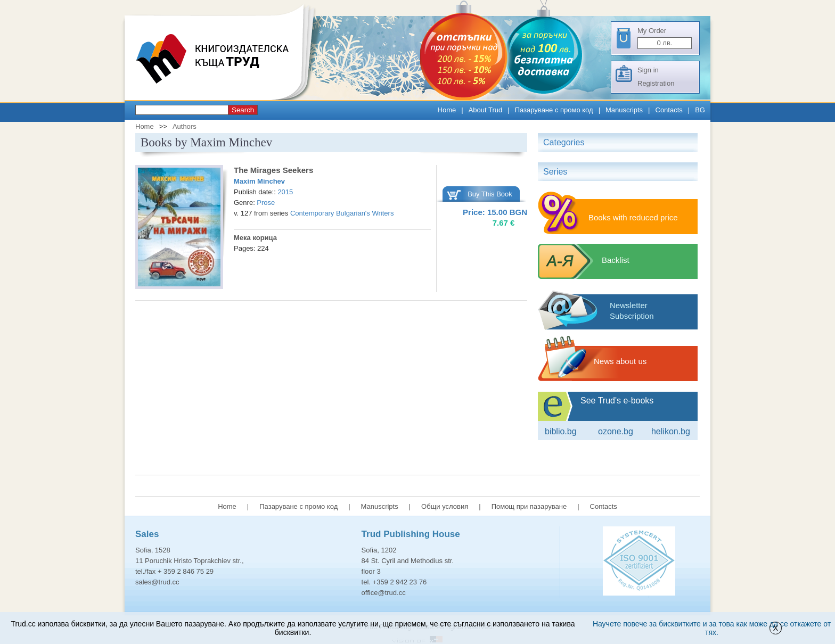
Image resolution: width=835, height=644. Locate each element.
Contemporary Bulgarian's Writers (342, 213)
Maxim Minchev (259, 181)
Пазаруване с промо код (554, 110)
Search (243, 110)
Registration (656, 83)
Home (447, 110)
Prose (266, 203)
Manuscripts (624, 110)
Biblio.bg (561, 431)
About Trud (486, 110)
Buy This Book (490, 194)
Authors (185, 126)
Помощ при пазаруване (529, 506)
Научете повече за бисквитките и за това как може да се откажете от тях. (712, 628)
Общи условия (445, 506)
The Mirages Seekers (273, 170)
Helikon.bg (671, 431)
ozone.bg (616, 431)
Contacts (669, 110)
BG (700, 110)
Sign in (648, 70)
